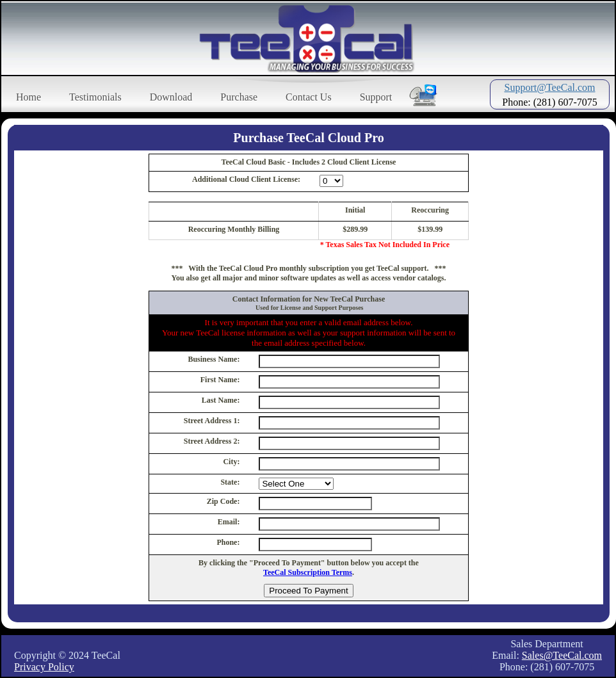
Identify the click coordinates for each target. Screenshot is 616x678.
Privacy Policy (44, 667)
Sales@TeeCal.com (562, 655)
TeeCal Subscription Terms (308, 572)
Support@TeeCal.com (549, 87)
